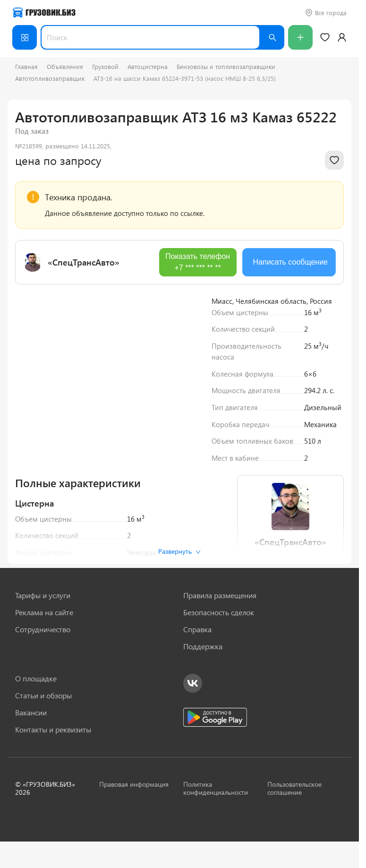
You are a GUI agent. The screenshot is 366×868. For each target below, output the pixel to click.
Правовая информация (134, 784)
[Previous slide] (29, 365)
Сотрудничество (43, 629)
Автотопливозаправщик (50, 78)
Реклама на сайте (44, 612)
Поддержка (203, 646)
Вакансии (31, 713)
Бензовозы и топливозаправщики (226, 66)
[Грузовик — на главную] (44, 13)
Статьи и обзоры (43, 696)
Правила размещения (220, 595)
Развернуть (179, 551)
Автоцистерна (148, 66)
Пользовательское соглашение (294, 788)
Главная (26, 66)
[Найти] (272, 37)
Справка (197, 629)
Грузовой (105, 66)
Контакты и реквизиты (53, 730)
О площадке (36, 679)
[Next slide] (186, 365)
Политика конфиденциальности (216, 788)
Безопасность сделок (219, 612)
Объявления (65, 66)
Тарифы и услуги (43, 595)
